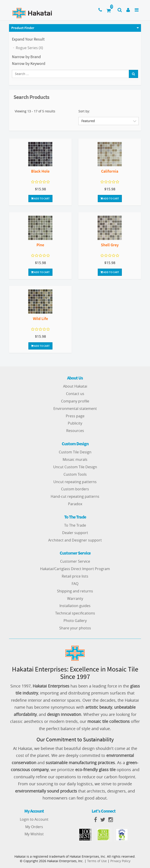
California (110, 171)
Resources (75, 431)
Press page (75, 416)
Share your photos (75, 628)
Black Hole (40, 171)
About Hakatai (75, 386)
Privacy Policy (120, 861)
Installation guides (75, 606)
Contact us (75, 394)
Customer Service (75, 561)
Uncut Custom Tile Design (75, 467)
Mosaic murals (75, 459)
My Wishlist (34, 834)
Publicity (75, 423)
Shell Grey (110, 245)
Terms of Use (97, 861)
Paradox (75, 504)
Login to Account (34, 819)
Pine (40, 245)
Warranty (75, 598)
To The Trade (75, 525)
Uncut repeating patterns (75, 482)
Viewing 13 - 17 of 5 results (35, 111)
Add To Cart (40, 198)
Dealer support (75, 533)
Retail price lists (75, 576)
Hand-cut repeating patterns (75, 496)
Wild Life (40, 319)
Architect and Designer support (75, 540)
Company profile (75, 401)
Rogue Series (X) (29, 48)
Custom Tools (75, 474)
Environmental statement (75, 409)
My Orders (34, 827)
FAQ (75, 584)
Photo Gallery (75, 621)
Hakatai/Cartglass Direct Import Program (75, 569)
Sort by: (84, 111)
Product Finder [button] (23, 28)
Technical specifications (75, 613)
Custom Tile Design (75, 452)
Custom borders (75, 489)
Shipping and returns (75, 591)
